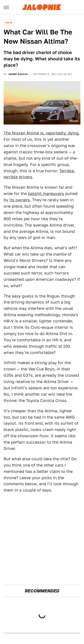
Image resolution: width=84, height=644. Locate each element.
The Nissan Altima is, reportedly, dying (41, 133)
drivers (26, 177)
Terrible (67, 171)
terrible (11, 177)
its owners (20, 200)
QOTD (9, 23)
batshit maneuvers (46, 194)
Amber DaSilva (18, 74)
